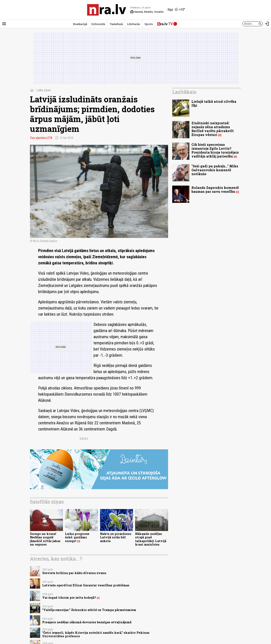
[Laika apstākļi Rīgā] (176, 10)
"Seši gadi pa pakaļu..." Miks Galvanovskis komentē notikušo (215, 170)
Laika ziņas (44, 90)
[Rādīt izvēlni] (4, 24)
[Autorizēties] (267, 24)
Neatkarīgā (80, 24)
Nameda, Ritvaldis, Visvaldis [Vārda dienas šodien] (147, 12)
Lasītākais (184, 92)
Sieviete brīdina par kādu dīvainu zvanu (74, 573)
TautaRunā (116, 24)
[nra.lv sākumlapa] (107, 10)
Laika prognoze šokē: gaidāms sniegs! (77, 537)
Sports (149, 24)
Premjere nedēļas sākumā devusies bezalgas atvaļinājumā (87, 622)
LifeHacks (134, 24)
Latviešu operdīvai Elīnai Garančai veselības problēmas (86, 585)
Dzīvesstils (98, 24)
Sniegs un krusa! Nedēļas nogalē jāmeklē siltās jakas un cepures (45, 539)
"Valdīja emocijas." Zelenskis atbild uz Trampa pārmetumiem (89, 610)
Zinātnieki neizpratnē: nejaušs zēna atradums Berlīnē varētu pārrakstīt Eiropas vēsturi (213, 129)
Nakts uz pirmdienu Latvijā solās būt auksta (116, 537)
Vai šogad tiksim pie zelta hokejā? (69, 598)
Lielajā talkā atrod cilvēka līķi (214, 103)
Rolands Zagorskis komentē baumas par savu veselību (215, 190)
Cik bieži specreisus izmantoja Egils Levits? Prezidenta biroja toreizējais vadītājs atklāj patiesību (215, 150)
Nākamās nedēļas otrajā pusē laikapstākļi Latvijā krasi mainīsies (151, 539)
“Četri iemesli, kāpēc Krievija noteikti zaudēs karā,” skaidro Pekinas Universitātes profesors (96, 634)
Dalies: (84, 439)
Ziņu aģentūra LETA (41, 138)
